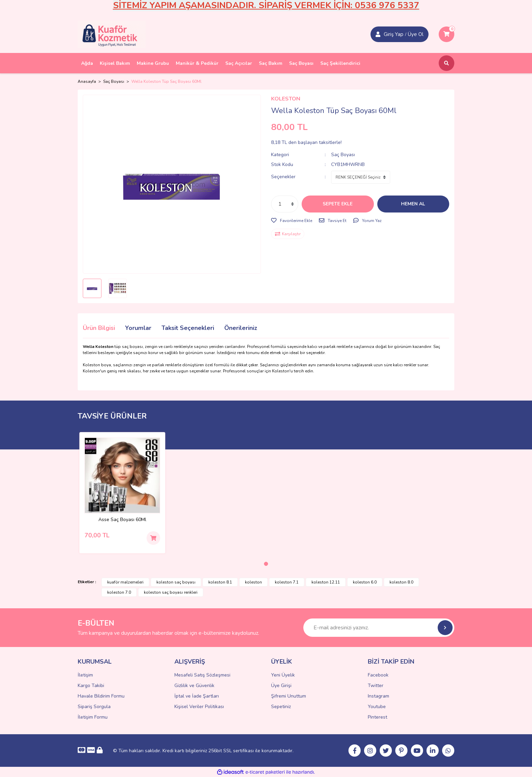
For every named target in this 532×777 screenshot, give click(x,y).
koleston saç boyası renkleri (171, 592)
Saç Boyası (343, 155)
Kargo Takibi (91, 686)
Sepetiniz (281, 707)
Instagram (378, 696)
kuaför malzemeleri (125, 582)
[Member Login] (378, 34)
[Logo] (112, 34)
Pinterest (377, 717)
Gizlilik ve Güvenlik (194, 686)
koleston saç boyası (176, 582)
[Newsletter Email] (379, 628)
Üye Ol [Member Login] (416, 34)
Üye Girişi (281, 686)
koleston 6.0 (365, 582)
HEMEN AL (413, 204)
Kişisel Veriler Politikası (199, 707)
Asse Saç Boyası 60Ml (122, 520)
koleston (253, 582)
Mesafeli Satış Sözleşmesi (202, 675)
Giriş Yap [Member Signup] (394, 34)
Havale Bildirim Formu (101, 696)
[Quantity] (285, 204)
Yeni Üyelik (283, 675)
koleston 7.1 (287, 582)
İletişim (85, 675)
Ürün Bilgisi (99, 328)
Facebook (378, 675)
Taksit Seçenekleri (188, 328)
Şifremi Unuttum (289, 696)
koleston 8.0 (401, 582)
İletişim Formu (93, 717)
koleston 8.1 (220, 582)
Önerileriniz (241, 328)
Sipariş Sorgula (94, 707)
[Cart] (446, 34)
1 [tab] (266, 564)
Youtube (377, 707)
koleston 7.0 (119, 592)
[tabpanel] (122, 493)
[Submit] (445, 628)
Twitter (376, 686)
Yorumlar (138, 328)
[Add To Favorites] (292, 221)
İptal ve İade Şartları (197, 696)
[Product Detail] (122, 475)
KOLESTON (286, 99)
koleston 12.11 (326, 582)
